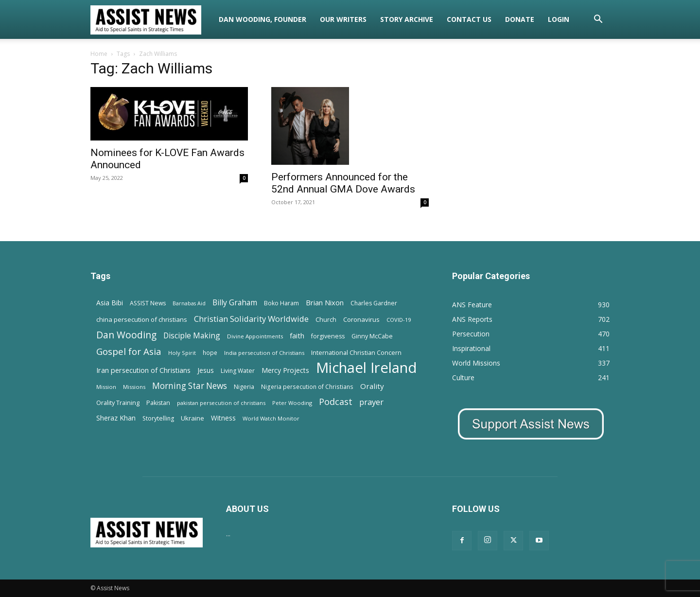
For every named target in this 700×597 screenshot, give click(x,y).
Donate (520, 19)
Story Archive (407, 19)
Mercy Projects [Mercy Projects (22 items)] (285, 370)
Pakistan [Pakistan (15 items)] (158, 403)
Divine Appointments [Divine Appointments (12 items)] (255, 336)
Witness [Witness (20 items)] (223, 418)
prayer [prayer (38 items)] (371, 402)
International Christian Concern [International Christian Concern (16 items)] (356, 352)
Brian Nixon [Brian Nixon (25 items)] (325, 302)
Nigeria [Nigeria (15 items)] (244, 387)
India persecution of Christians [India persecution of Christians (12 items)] (264, 353)
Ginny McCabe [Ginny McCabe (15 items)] (372, 336)
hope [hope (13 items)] (210, 352)
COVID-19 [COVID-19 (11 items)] (399, 320)
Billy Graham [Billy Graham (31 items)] (235, 303)
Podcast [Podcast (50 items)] (336, 402)
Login (559, 19)
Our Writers (343, 19)
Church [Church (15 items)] (326, 320)
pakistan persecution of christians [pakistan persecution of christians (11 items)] (221, 403)
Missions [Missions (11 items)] (134, 387)
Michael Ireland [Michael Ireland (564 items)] (367, 368)
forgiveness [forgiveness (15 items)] (328, 336)
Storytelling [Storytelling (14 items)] (158, 418)
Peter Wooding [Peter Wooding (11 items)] (292, 403)
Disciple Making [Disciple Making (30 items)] (192, 336)
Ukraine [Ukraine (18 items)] (192, 418)
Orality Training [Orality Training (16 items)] (118, 403)
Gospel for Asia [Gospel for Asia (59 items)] (129, 351)
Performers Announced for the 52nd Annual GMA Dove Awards (343, 183)
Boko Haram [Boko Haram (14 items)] (281, 303)
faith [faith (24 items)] (297, 335)
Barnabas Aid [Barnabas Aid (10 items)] (189, 303)
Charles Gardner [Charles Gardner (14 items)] (374, 303)
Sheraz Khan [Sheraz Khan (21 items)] (116, 418)
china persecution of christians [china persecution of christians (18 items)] (142, 319)
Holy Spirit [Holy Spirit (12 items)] (182, 353)
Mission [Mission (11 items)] (106, 387)
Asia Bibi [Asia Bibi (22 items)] (110, 303)
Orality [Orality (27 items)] (372, 386)
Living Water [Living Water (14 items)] (238, 371)
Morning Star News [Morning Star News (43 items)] (190, 386)
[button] (598, 20)
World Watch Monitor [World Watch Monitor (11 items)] (271, 418)
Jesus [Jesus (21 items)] (206, 370)
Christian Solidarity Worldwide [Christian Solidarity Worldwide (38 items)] (251, 319)
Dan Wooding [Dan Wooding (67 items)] (126, 335)
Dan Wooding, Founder (262, 19)
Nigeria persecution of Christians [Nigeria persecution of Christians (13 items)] (307, 386)
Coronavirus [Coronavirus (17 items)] (361, 319)
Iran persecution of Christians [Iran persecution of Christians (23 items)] (143, 370)
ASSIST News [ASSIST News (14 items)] (148, 303)
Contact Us (469, 19)
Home (99, 54)
